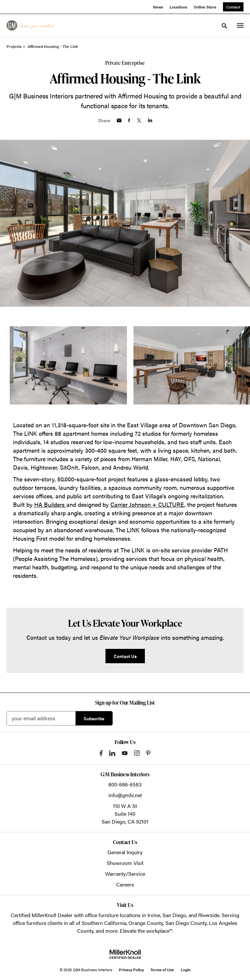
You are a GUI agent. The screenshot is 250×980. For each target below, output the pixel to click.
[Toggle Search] (224, 26)
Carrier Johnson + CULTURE (147, 504)
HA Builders (50, 504)
